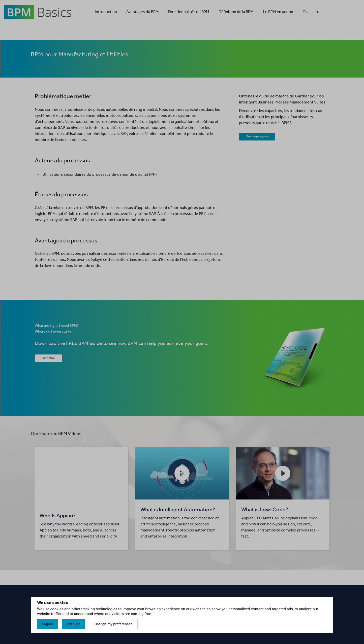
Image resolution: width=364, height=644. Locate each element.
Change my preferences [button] (113, 624)
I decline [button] (73, 624)
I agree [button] (48, 624)
